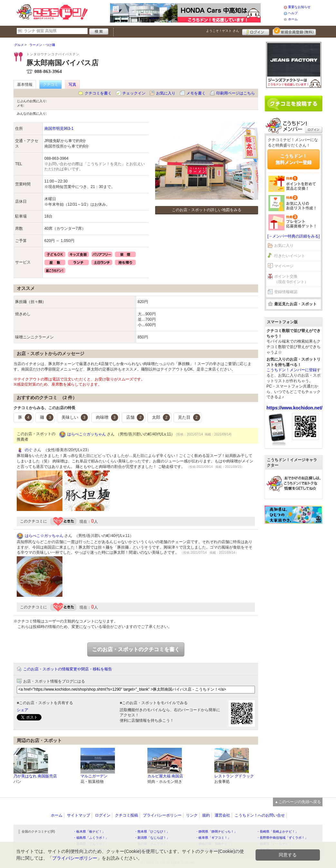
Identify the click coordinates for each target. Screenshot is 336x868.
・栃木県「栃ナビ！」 (89, 832)
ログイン (256, 31)
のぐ (29, 450)
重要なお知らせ (299, 7)
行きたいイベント (290, 256)
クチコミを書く (98, 93)
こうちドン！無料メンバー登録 (294, 159)
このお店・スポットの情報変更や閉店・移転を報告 (68, 669)
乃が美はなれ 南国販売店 (35, 776)
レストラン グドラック (234, 776)
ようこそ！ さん (223, 31)
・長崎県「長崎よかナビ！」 (277, 832)
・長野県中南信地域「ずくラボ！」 (282, 838)
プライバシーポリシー (162, 815)
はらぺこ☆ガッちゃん (87, 434)
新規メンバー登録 (294, 31)
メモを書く (196, 93)
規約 (206, 815)
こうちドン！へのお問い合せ (260, 815)
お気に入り (166, 93)
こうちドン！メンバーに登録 (292, 370)
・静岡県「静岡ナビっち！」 (216, 832)
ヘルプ (293, 13)
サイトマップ (79, 815)
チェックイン (134, 93)
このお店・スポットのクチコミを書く (136, 649)
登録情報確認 (286, 292)
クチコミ (51, 85)
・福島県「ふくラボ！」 (91, 838)
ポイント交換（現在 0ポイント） (291, 279)
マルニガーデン (94, 776)
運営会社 (222, 815)
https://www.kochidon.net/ (294, 408)
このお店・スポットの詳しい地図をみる (207, 210)
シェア (23, 710)
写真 (72, 85)
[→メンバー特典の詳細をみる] (294, 236)
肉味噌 (107, 417)
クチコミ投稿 (126, 815)
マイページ (284, 266)
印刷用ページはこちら (236, 93)
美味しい (75, 417)
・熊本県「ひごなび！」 (152, 832)
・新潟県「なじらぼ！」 (152, 838)
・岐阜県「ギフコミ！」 (213, 838)
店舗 (135, 417)
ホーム (293, 19)
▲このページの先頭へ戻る (298, 802)
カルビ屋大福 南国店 (165, 776)
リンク (192, 815)
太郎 (161, 417)
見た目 (189, 417)
